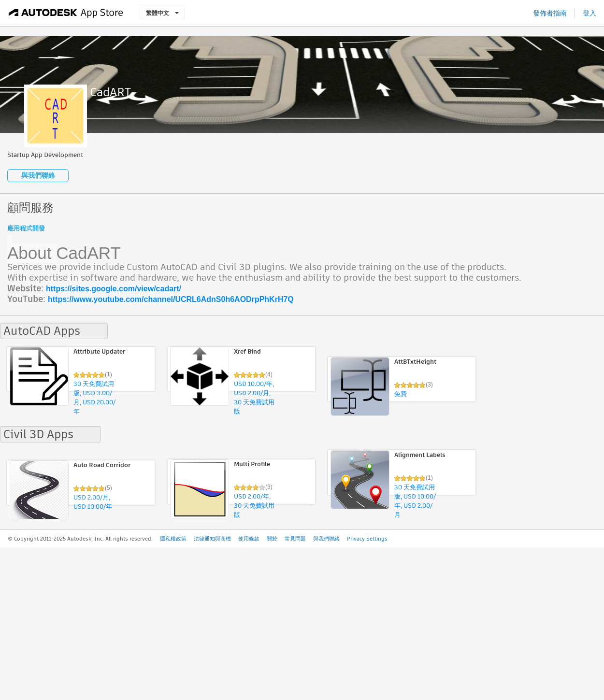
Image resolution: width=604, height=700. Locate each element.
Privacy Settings (367, 539)
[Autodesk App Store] (66, 13)
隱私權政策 (173, 539)
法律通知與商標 (212, 539)
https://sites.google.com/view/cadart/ (114, 289)
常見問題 (295, 539)
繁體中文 (162, 13)
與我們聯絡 (38, 175)
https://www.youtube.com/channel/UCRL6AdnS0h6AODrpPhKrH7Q (171, 299)
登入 (590, 13)
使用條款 (249, 539)
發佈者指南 (550, 13)
